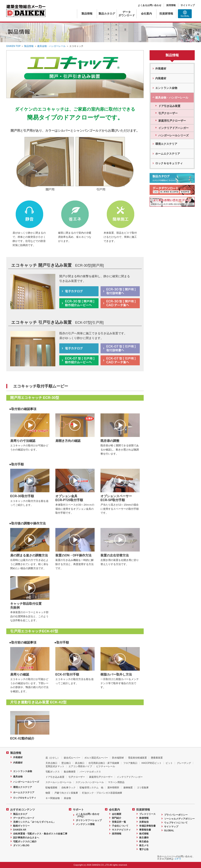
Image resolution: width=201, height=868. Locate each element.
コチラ (178, 859)
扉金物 (67, 798)
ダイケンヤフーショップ (89, 820)
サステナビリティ (121, 830)
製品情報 (87, 14)
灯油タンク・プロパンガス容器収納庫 (102, 793)
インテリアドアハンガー (174, 128)
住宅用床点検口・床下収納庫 (104, 763)
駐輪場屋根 (51, 788)
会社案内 (146, 14)
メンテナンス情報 (85, 824)
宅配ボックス (53, 772)
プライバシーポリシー (176, 815)
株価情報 (144, 818)
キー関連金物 (53, 798)
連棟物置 (128, 788)
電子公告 (144, 849)
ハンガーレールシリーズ (174, 135)
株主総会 (144, 842)
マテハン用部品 (116, 782)
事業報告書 (145, 830)
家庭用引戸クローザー (172, 121)
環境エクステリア (166, 144)
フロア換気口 (130, 763)
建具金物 (18, 777)
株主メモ (144, 845)
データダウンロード (127, 14)
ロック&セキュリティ (25, 798)
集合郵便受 (70, 772)
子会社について (120, 826)
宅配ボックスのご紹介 (25, 842)
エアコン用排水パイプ (80, 766)
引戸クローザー (168, 113)
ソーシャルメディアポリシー (179, 819)
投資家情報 (166, 14)
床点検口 (80, 763)
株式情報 (144, 834)
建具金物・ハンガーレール (51, 46)
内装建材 (161, 78)
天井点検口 (51, 763)
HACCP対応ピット (152, 763)
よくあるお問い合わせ (150, 5)
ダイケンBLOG (21, 845)
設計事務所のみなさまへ (26, 838)
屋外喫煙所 (113, 788)
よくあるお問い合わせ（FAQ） (88, 815)
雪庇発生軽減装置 (137, 758)
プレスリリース (147, 814)
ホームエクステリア (168, 154)
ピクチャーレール (106, 766)
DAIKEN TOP (13, 46)
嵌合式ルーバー (72, 758)
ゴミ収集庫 (143, 788)
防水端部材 (118, 758)
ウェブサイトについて (176, 823)
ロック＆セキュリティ (169, 163)
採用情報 (171, 5)
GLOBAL (169, 831)
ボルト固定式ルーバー (96, 758)
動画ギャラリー (21, 826)
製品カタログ (107, 14)
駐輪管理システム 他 (91, 788)
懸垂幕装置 (157, 758)
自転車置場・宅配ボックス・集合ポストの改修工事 (40, 834)
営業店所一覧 (119, 822)
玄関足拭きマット (55, 766)
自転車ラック (69, 788)
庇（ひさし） (53, 758)
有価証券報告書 (147, 826)
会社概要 (117, 814)
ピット (169, 763)
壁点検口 (66, 763)
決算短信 (144, 822)
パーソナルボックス (90, 772)
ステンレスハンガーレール (90, 782)
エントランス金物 (166, 88)
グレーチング (184, 763)
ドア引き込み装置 (169, 106)
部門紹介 (117, 818)
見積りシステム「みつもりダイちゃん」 (34, 822)
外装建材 (161, 68)
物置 (48, 793)
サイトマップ (188, 5)
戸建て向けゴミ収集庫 (66, 793)
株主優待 (144, 838)
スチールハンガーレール (58, 782)
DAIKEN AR (20, 830)
